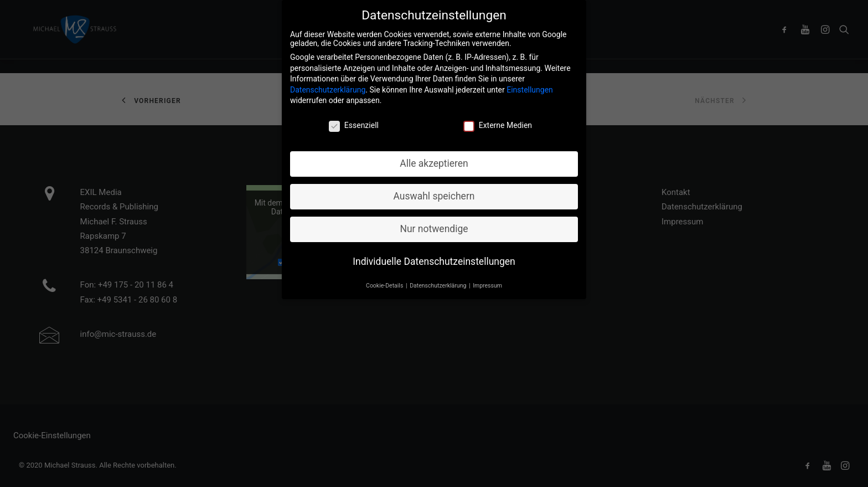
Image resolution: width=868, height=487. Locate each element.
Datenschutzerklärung (328, 86)
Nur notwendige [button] (434, 225)
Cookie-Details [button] (385, 282)
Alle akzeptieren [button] (434, 160)
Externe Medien (498, 122)
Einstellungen (530, 86)
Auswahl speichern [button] (434, 193)
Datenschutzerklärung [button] (439, 282)
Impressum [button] (487, 282)
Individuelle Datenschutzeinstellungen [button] (434, 258)
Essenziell (354, 122)
